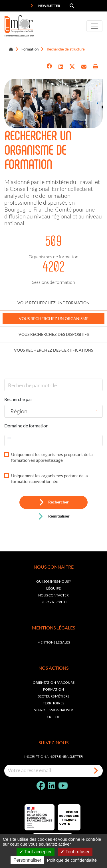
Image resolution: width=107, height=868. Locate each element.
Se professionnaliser (53, 710)
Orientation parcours (54, 682)
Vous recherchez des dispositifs (54, 334)
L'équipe (53, 588)
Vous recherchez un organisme (54, 318)
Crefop (53, 717)
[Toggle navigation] (94, 26)
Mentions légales (54, 642)
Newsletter (45, 6)
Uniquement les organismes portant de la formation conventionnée (50, 478)
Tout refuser (75, 852)
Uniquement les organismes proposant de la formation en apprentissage (52, 457)
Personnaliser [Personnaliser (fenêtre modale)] (27, 860)
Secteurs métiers (54, 696)
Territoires (53, 703)
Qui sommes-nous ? (53, 581)
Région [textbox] (19, 411)
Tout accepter (36, 852)
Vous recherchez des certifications (53, 350)
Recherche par (18, 399)
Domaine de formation (26, 426)
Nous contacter (53, 595)
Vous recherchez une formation (53, 303)
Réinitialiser (54, 516)
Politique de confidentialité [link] (72, 860)
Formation (30, 49)
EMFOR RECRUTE (53, 602)
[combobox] (53, 411)
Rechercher (54, 502)
